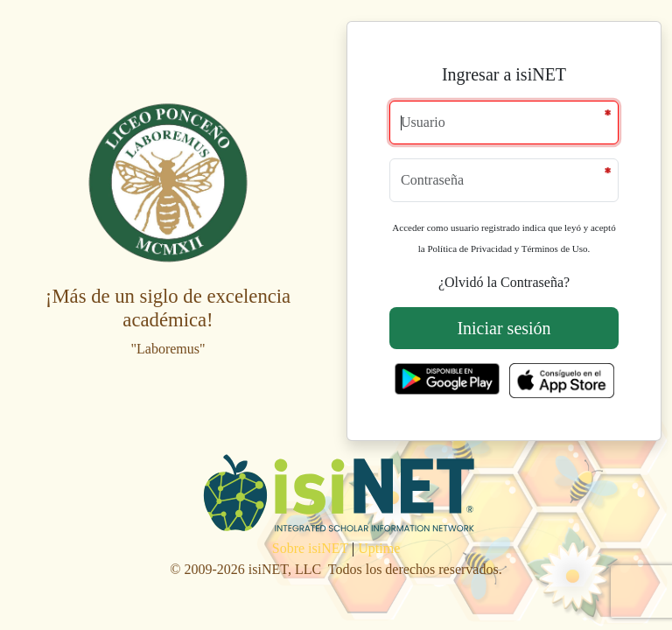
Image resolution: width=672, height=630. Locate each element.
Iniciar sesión (504, 328)
